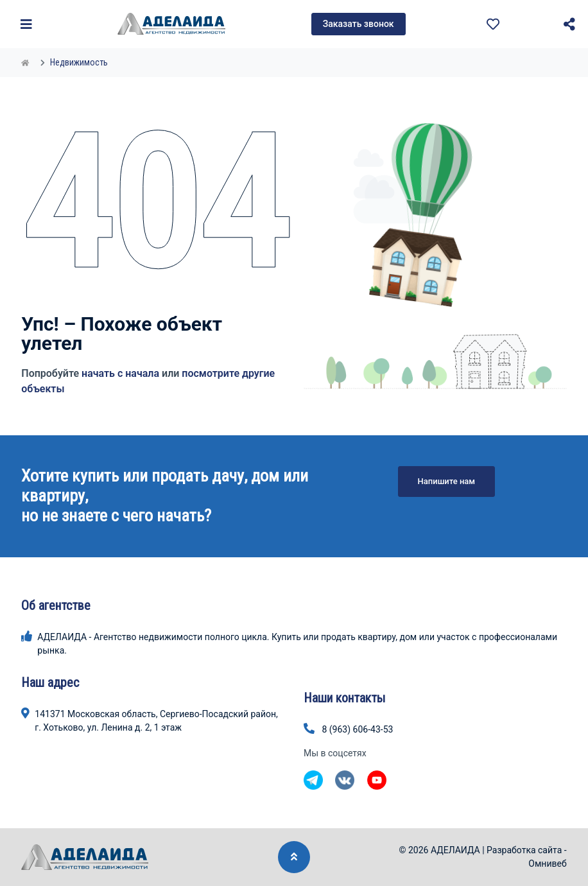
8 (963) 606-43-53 (357, 729)
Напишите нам (447, 481)
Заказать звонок (359, 24)
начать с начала (120, 373)
